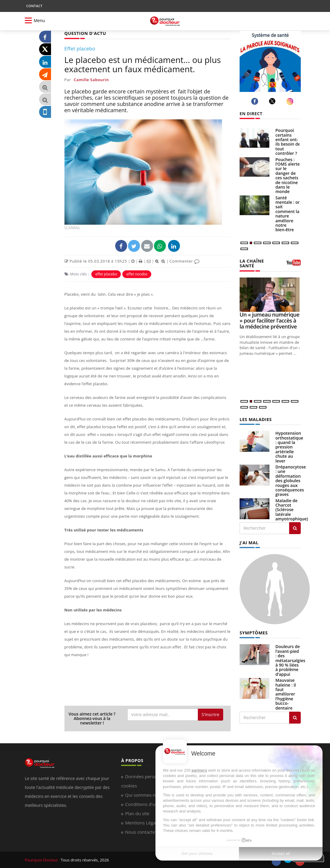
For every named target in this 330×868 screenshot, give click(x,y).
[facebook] (256, 101)
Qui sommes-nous (144, 795)
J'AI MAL (249, 541)
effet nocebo (137, 274)
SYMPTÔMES (253, 631)
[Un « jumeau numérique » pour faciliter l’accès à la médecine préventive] (270, 294)
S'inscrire (211, 714)
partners (199, 770)
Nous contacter (141, 832)
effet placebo (106, 274)
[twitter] (273, 101)
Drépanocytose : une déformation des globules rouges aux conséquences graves (291, 480)
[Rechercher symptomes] (295, 716)
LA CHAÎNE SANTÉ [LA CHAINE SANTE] (251, 263)
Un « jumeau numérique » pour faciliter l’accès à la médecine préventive (269, 320)
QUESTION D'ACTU (85, 33)
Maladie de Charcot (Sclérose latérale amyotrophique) (292, 509)
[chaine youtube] (294, 264)
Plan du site (137, 813)
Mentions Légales (143, 822)
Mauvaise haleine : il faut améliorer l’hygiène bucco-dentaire (286, 692)
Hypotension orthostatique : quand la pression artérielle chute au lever (289, 446)
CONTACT (34, 6)
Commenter (185, 261)
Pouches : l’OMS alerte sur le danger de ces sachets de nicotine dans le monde (288, 176)
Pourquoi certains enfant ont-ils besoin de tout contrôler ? (288, 142)
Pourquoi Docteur (42, 860)
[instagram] (291, 101)
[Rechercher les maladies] (295, 527)
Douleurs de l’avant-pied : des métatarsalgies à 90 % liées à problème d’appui (290, 659)
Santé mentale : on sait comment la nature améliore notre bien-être (288, 214)
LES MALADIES (255, 418)
